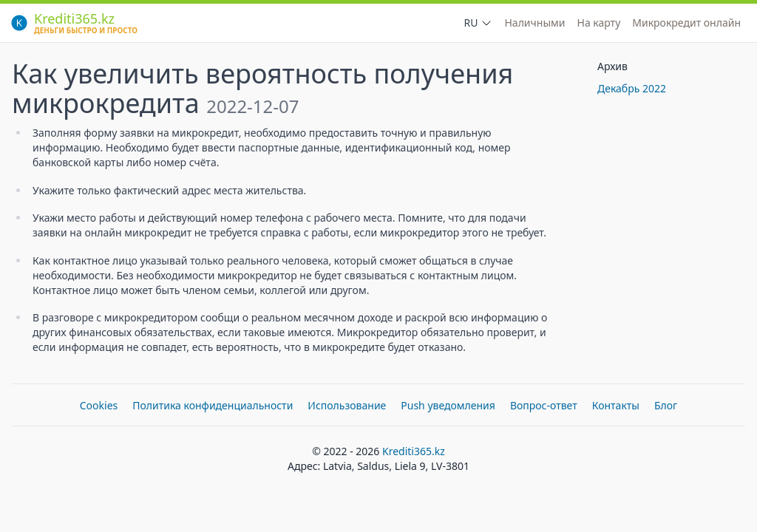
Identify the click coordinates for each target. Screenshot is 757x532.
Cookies (99, 405)
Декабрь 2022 (632, 88)
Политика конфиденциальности (213, 405)
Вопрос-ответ (544, 405)
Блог (666, 405)
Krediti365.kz (414, 451)
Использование (347, 405)
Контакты (616, 405)
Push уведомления (448, 405)
